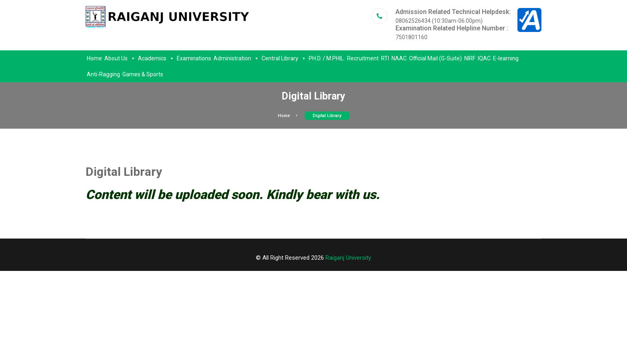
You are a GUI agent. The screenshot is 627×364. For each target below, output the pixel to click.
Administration (236, 58)
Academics (156, 58)
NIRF (470, 58)
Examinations (194, 58)
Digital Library (327, 116)
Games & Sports (143, 74)
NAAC (399, 58)
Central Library (284, 58)
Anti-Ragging (103, 74)
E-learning (506, 58)
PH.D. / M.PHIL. (327, 58)
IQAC (484, 58)
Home (94, 58)
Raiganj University (348, 258)
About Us (120, 58)
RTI (385, 58)
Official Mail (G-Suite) (435, 58)
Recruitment (363, 58)
